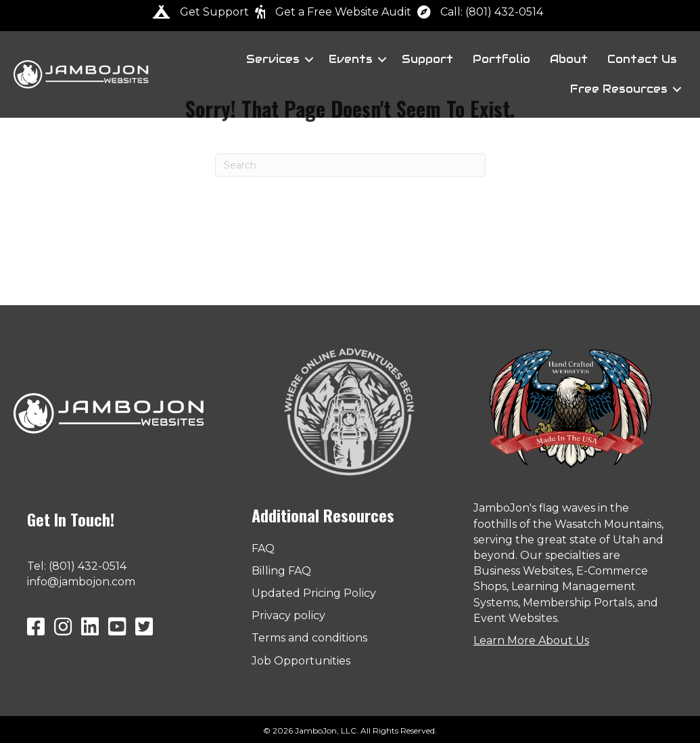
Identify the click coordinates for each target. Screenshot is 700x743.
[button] (309, 60)
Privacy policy (288, 615)
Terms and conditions (309, 638)
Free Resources (619, 89)
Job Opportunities (301, 661)
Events (351, 59)
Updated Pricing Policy (314, 593)
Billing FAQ (281, 571)
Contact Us (642, 59)
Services (273, 59)
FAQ (263, 548)
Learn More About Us (531, 640)
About (569, 59)
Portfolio (501, 59)
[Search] (350, 165)
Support (427, 59)
